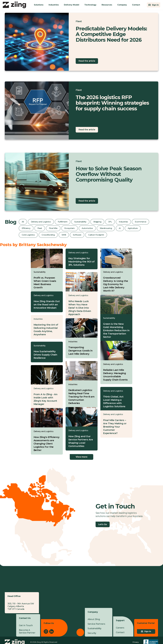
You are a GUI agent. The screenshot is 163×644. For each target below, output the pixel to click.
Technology (90, 5)
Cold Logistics (28, 235)
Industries (54, 5)
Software (77, 235)
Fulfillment (63, 222)
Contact (136, 5)
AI (120, 228)
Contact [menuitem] (120, 632)
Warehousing (106, 228)
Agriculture (133, 228)
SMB (64, 235)
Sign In (148, 631)
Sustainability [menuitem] (95, 628)
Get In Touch (26, 625)
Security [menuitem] (92, 633)
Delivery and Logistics (41, 222)
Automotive (87, 228)
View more (82, 457)
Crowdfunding (48, 235)
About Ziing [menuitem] (94, 619)
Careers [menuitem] (120, 628)
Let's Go (103, 524)
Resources (107, 5)
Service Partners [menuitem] (96, 624)
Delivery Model (72, 5)
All (23, 222)
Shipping (97, 222)
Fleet (79, 21)
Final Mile (53, 228)
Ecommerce (141, 222)
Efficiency (26, 228)
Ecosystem (70, 228)
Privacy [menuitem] (136, 642)
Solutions (39, 5)
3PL (110, 222)
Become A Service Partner (27, 631)
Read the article (87, 61)
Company (122, 5)
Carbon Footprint (96, 235)
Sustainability (80, 222)
